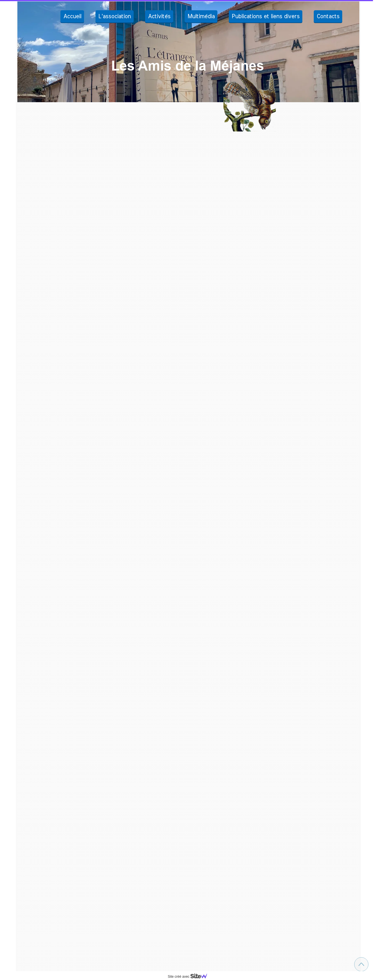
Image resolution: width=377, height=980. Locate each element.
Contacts (328, 17)
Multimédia (201, 17)
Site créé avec (190, 977)
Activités (159, 17)
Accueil (72, 17)
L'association (115, 17)
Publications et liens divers (266, 17)
